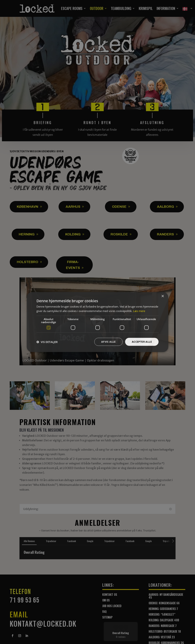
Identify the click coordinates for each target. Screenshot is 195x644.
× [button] (163, 296)
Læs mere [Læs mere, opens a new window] (139, 311)
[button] (47, 342)
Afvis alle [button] (108, 342)
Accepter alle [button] (142, 342)
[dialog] (97, 322)
